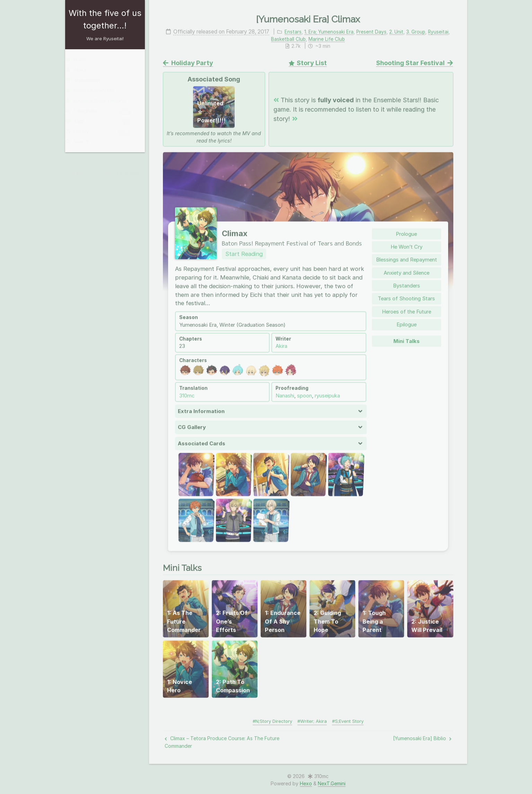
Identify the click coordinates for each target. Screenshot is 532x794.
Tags (103, 122)
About (80, 70)
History (103, 132)
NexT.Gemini (332, 783)
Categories (103, 112)
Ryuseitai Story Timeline (100, 101)
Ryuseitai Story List (94, 90)
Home (80, 60)
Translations (87, 80)
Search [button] (82, 142)
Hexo (306, 783)
